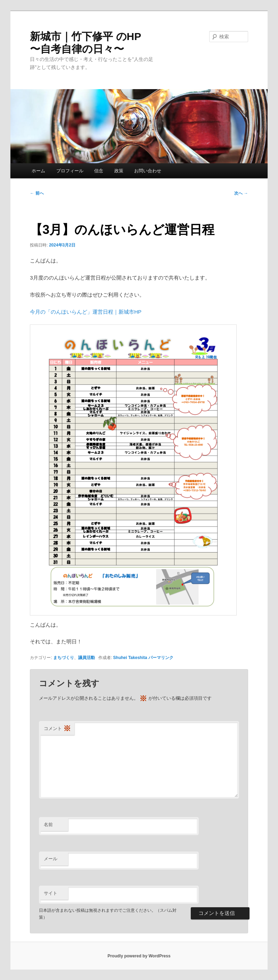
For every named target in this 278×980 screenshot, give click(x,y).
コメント (57, 729)
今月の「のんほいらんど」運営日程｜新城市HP (86, 312)
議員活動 (87, 658)
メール (51, 859)
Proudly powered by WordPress (139, 956)
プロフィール (70, 171)
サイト (51, 893)
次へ (241, 193)
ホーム (38, 171)
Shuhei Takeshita (130, 658)
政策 (119, 171)
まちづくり (64, 658)
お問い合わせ (148, 171)
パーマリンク (161, 658)
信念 (99, 171)
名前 (48, 825)
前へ (37, 193)
